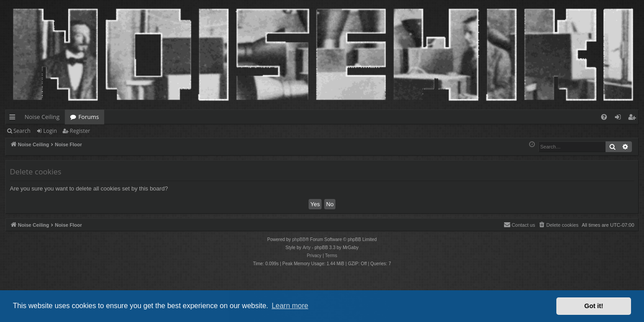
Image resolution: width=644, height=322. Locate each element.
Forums (89, 117)
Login (50, 131)
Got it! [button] (594, 306)
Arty (307, 248)
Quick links (14, 119)
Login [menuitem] (620, 119)
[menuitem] (604, 117)
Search (22, 131)
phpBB (299, 239)
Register (80, 131)
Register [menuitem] (634, 119)
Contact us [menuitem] (519, 225)
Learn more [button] (290, 306)
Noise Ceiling (42, 117)
